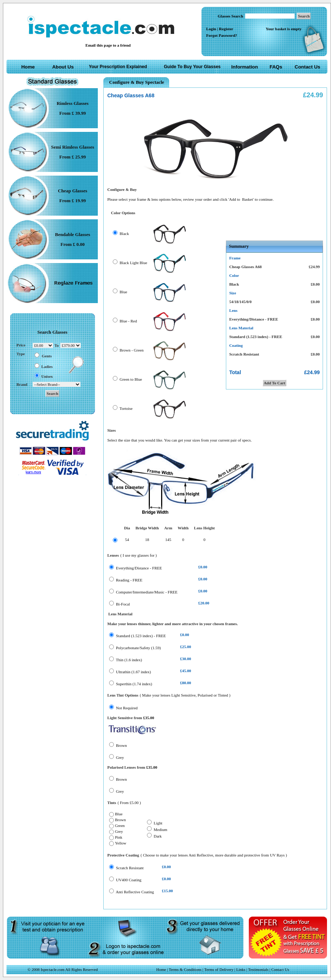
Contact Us (307, 67)
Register (226, 29)
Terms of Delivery (219, 969)
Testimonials (258, 969)
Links (241, 969)
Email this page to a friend (108, 45)
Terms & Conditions (185, 969)
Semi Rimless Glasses (72, 147)
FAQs (276, 67)
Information (245, 67)
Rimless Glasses (73, 103)
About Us (63, 67)
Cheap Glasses (73, 191)
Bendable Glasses (72, 234)
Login (211, 29)
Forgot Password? (222, 35)
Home (28, 67)
